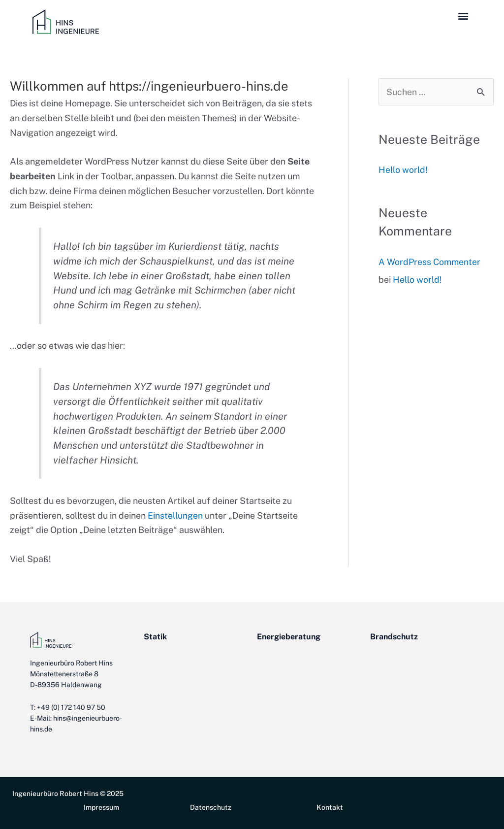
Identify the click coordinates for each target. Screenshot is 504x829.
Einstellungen (175, 515)
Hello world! (403, 170)
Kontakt (330, 807)
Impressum (101, 807)
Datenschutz (211, 807)
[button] (463, 16)
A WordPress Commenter (430, 262)
